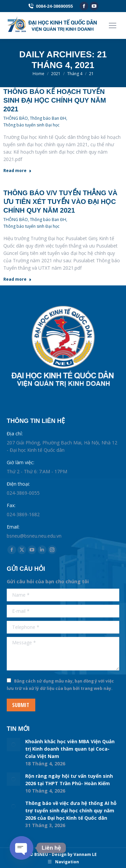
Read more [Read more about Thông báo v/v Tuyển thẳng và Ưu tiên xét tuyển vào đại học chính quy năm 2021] (17, 279)
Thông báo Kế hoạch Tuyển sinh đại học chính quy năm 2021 (55, 100)
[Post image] (13, 745)
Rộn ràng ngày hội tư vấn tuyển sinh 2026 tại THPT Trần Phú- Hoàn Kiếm (69, 780)
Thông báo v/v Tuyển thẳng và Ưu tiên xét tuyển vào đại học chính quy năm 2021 (60, 202)
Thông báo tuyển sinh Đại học (31, 125)
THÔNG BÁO (16, 118)
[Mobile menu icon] (113, 25)
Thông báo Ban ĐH (48, 118)
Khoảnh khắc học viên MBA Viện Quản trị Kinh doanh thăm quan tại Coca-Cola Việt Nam (70, 749)
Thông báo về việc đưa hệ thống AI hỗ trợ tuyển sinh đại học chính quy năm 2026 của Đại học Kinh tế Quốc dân (71, 810)
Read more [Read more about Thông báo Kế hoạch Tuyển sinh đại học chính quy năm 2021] (17, 171)
